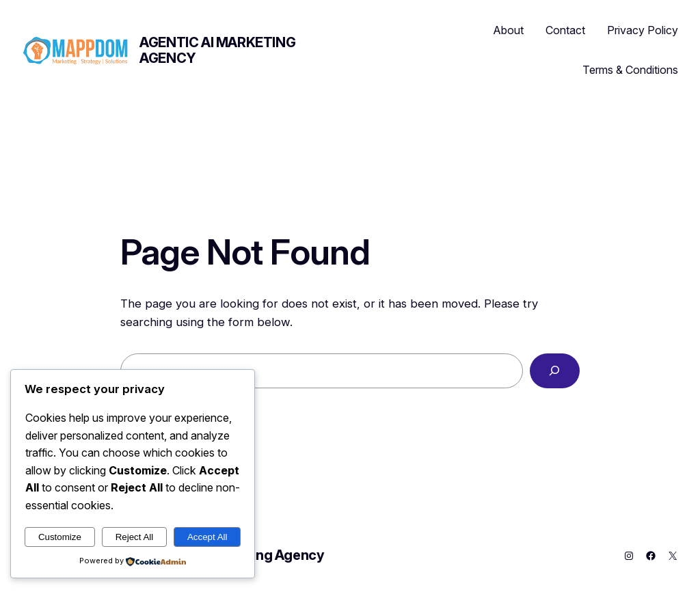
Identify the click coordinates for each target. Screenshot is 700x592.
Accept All (207, 537)
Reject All (135, 537)
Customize (60, 537)
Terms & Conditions (630, 70)
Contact (565, 30)
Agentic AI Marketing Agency (217, 50)
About (509, 30)
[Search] (555, 371)
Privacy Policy (643, 30)
